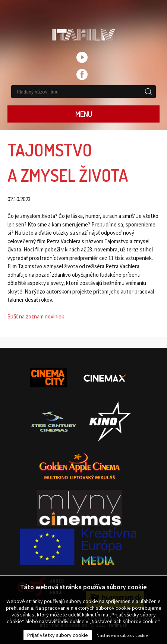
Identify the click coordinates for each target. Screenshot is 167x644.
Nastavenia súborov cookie (122, 635)
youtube (82, 57)
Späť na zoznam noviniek (36, 316)
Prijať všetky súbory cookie (58, 635)
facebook (82, 74)
